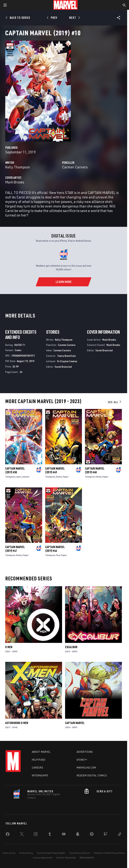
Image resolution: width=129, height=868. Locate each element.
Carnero (26, 477)
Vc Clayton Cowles (67, 361)
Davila (59, 477)
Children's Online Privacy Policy (109, 853)
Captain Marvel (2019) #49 (55, 470)
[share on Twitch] (106, 835)
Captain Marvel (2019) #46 (55, 549)
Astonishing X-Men (17, 723)
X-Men (9, 647)
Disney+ (82, 760)
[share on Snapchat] (78, 835)
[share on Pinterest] (92, 835)
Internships (40, 775)
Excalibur (71, 647)
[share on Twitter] (22, 835)
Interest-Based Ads (66, 858)
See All (115, 402)
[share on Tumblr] (50, 835)
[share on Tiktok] (120, 835)
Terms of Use (9, 853)
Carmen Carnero (75, 167)
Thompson (10, 477)
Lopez (19, 477)
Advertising (85, 752)
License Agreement (43, 858)
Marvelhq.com (86, 768)
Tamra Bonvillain (66, 356)
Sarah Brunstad (63, 367)
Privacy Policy (26, 853)
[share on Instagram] (36, 835)
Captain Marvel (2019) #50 (15, 470)
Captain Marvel (75, 723)
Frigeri (66, 477)
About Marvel (41, 752)
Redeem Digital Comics (92, 775)
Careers (38, 768)
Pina (58, 555)
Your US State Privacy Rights (51, 853)
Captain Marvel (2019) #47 (15, 549)
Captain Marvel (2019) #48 (95, 470)
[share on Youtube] (64, 835)
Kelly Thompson (18, 167)
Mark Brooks (15, 182)
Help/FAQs (39, 760)
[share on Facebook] (8, 835)
